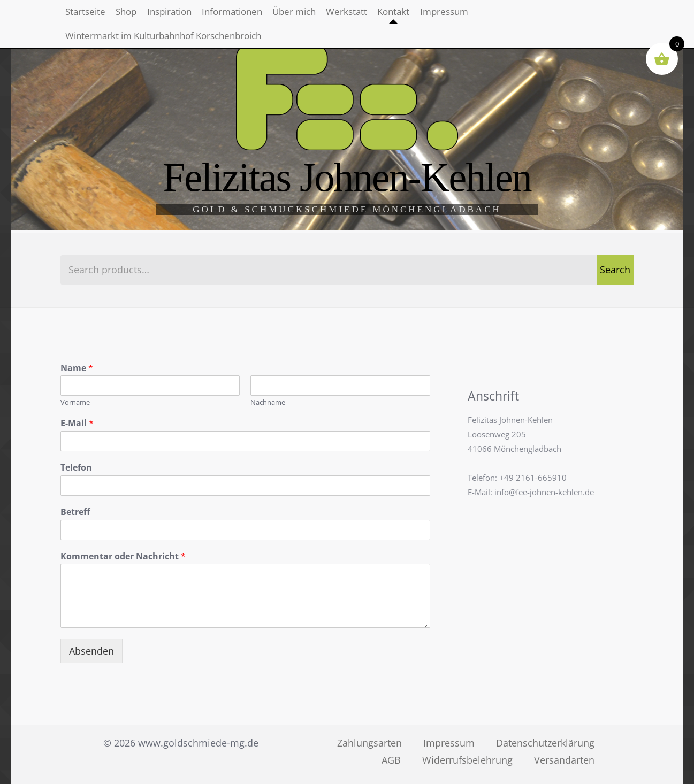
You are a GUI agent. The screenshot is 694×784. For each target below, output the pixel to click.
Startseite (92, 16)
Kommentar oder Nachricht (123, 556)
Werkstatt (426, 16)
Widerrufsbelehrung (467, 760)
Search (615, 270)
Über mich (360, 16)
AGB (391, 760)
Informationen (282, 16)
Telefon (76, 468)
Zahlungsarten (369, 743)
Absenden (91, 651)
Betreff (75, 512)
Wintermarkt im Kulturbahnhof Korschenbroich (177, 50)
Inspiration (204, 16)
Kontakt (487, 16)
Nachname (268, 402)
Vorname (75, 402)
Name (77, 368)
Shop (146, 16)
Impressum (551, 16)
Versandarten (564, 760)
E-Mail (77, 423)
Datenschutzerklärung (545, 743)
